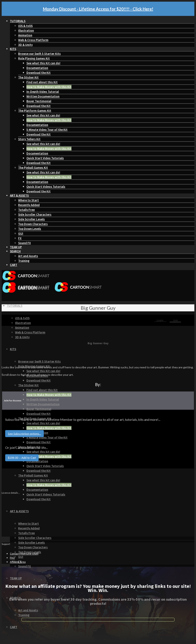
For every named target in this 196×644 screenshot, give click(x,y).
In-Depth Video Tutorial (43, 92)
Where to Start (29, 200)
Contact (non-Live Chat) (24, 554)
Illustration (26, 30)
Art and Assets (28, 256)
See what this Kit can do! (43, 63)
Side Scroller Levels (31, 219)
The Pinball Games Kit (33, 168)
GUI (21, 233)
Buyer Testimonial (39, 101)
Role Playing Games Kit (34, 58)
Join (175, 320)
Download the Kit (39, 73)
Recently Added (29, 205)
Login (160, 320)
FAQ (12, 558)
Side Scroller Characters (35, 214)
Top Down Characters (33, 224)
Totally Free (26, 210)
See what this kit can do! (43, 115)
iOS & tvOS (25, 26)
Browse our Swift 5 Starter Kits (39, 54)
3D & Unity (25, 45)
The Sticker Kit (28, 77)
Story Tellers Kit (29, 139)
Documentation (37, 68)
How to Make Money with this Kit (49, 87)
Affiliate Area (18, 562)
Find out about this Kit (42, 82)
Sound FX (24, 243)
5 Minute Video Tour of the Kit (47, 130)
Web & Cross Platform (33, 40)
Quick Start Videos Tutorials (46, 187)
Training (24, 261)
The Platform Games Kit (35, 111)
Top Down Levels (30, 229)
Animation (25, 35)
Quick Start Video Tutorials (45, 158)
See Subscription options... (24, 434)
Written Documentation (43, 96)
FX (20, 238)
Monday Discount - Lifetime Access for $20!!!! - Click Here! (98, 9)
